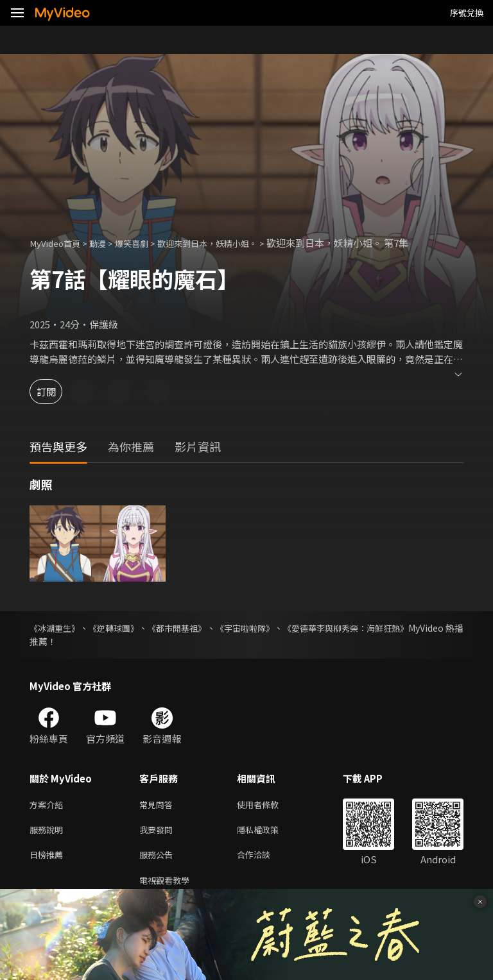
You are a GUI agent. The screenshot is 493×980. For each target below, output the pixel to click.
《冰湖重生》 (56, 628)
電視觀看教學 (168, 886)
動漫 (107, 243)
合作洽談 (264, 859)
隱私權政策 (269, 832)
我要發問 (159, 832)
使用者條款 (269, 805)
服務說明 (49, 832)
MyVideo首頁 (59, 243)
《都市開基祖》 (202, 628)
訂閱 (55, 392)
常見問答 (159, 805)
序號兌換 (467, 13)
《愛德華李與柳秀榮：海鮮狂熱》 (396, 628)
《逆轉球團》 (127, 628)
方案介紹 (49, 805)
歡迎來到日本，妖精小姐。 (230, 243)
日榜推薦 (49, 859)
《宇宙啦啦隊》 (281, 628)
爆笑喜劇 (144, 243)
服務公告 (159, 859)
